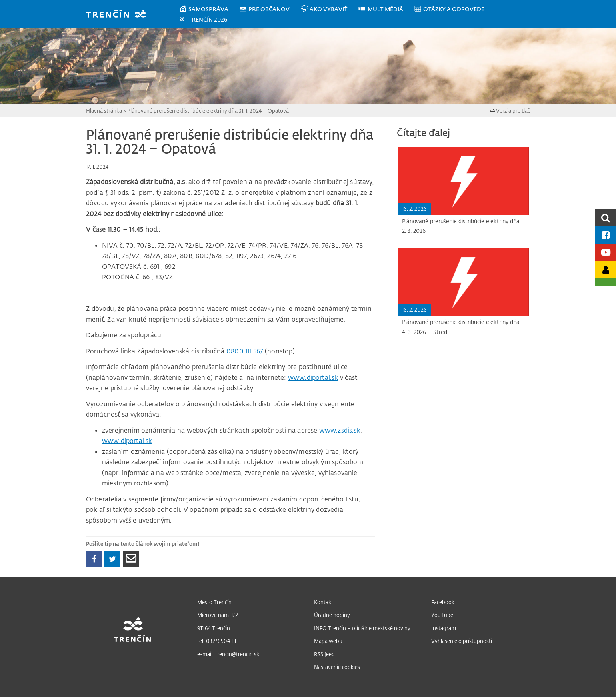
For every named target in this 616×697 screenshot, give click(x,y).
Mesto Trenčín (214, 602)
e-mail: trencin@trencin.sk (228, 654)
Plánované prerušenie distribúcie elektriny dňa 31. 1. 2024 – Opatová (208, 111)
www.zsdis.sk (340, 430)
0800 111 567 (245, 351)
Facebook (443, 602)
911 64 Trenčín (214, 628)
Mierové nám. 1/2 (218, 615)
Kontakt (324, 602)
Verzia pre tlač (510, 111)
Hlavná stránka (104, 111)
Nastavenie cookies (337, 667)
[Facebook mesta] (606, 235)
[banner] (120, 15)
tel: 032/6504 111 (217, 641)
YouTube (442, 615)
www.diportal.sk (313, 377)
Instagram (444, 628)
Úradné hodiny (332, 615)
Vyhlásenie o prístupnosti (462, 641)
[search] (606, 218)
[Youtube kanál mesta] (606, 252)
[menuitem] (209, 9)
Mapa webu (328, 641)
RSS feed (324, 654)
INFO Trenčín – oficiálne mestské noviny (362, 628)
